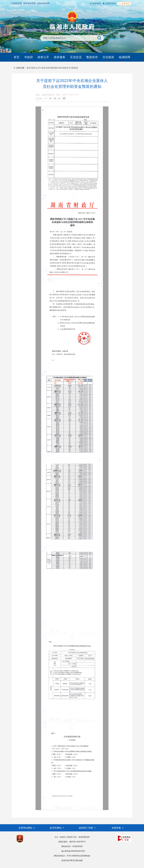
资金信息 (45, 68)
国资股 (75, 68)
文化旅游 (108, 57)
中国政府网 (17, 3)
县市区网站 (56, 828)
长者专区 (124, 4)
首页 (17, 57)
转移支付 (66, 68)
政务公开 (43, 57)
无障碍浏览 (109, 3)
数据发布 (92, 57)
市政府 (29, 57)
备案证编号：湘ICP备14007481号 (72, 842)
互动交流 (76, 57)
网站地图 (79, 860)
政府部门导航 (86, 828)
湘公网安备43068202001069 (73, 851)
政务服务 (60, 57)
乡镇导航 (116, 828)
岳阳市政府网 (43, 3)
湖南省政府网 (29, 3)
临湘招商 (125, 57)
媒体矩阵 (95, 3)
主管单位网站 (26, 828)
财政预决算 (56, 68)
